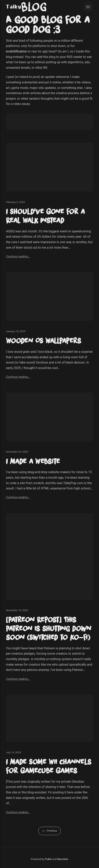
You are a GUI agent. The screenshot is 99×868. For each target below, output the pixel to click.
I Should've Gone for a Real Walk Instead (45, 216)
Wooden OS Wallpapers (44, 341)
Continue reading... (18, 256)
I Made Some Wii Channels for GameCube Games (49, 766)
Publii (48, 859)
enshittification (16, 51)
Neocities (63, 859)
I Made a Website (33, 461)
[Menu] (88, 7)
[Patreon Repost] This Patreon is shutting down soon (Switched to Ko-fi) (49, 628)
